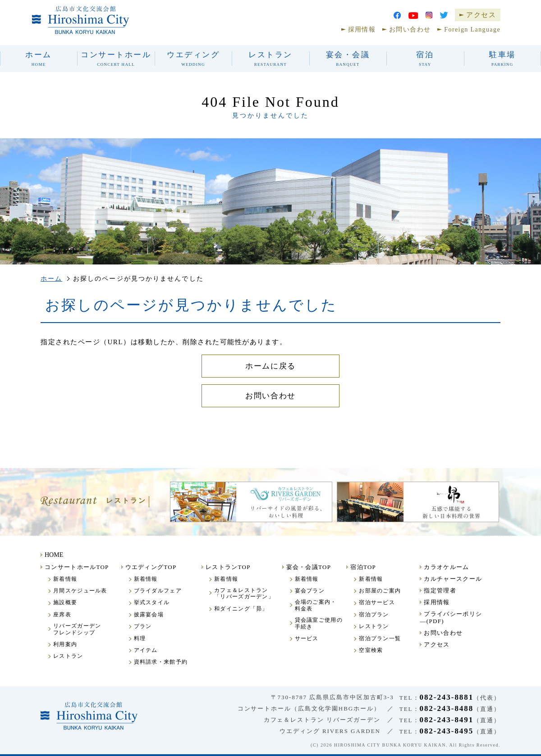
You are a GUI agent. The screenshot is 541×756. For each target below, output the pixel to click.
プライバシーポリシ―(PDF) (451, 617)
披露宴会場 (149, 615)
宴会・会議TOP (309, 567)
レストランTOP (228, 567)
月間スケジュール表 (80, 591)
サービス (307, 638)
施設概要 (65, 602)
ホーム (39, 59)
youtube (413, 15)
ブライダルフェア (158, 591)
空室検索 (371, 650)
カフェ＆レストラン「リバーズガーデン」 (244, 593)
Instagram (429, 15)
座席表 (62, 615)
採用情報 (362, 30)
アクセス (481, 15)
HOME (54, 555)
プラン (143, 626)
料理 (140, 638)
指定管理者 (440, 590)
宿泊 (425, 59)
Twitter (444, 15)
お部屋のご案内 (380, 591)
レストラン (270, 59)
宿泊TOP (363, 567)
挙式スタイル (152, 602)
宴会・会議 (348, 59)
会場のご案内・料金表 (316, 605)
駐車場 (502, 59)
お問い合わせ (410, 30)
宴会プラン (310, 591)
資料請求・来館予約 (161, 662)
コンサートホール (116, 59)
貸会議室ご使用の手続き (319, 623)
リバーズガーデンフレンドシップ (77, 629)
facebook (397, 15)
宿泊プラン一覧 (380, 638)
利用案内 (65, 644)
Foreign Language (472, 30)
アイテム (146, 650)
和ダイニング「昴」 (241, 609)
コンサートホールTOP (77, 567)
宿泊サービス (377, 602)
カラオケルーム (446, 567)
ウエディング (193, 59)
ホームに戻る (270, 366)
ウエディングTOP (151, 567)
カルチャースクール (453, 579)
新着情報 (65, 579)
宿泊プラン (374, 615)
